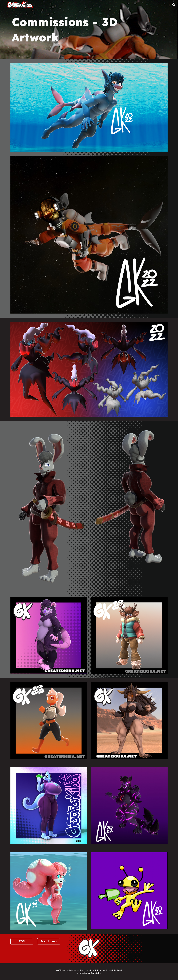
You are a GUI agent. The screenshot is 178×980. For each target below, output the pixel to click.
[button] (174, 5)
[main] (89, 30)
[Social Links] (49, 941)
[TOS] (22, 941)
